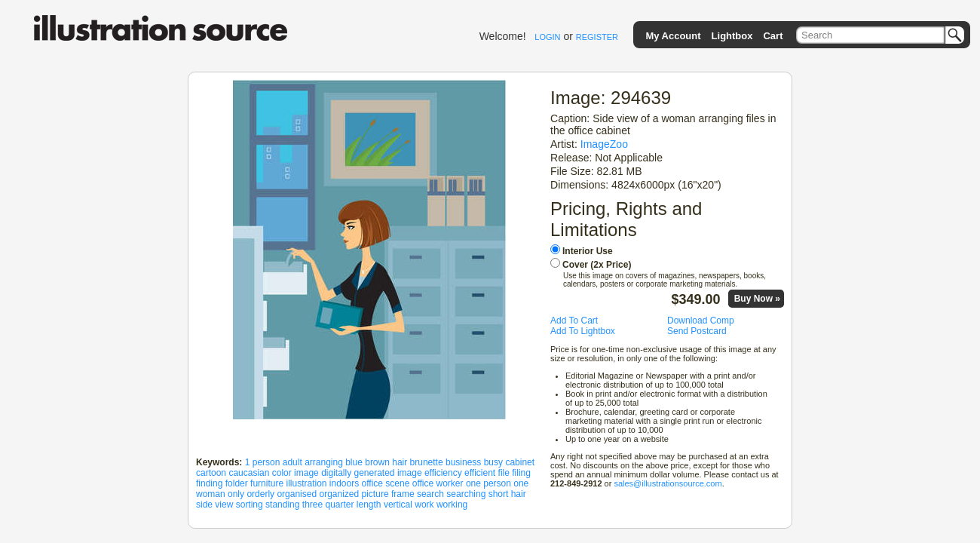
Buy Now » (757, 299)
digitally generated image (371, 473)
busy (493, 462)
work (424, 505)
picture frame (388, 494)
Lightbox (732, 36)
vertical (398, 505)
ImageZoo (604, 144)
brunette (427, 462)
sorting (250, 505)
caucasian (249, 473)
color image (296, 473)
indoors (344, 483)
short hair (507, 494)
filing (521, 473)
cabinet (520, 462)
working (452, 505)
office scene (386, 483)
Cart (773, 36)
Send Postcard (697, 331)
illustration (306, 483)
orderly (260, 494)
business (463, 462)
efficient (480, 473)
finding (209, 483)
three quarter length (342, 505)
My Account (673, 36)
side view (214, 505)
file (504, 473)
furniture (267, 483)
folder (237, 483)
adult (292, 462)
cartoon (211, 473)
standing (282, 505)
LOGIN (547, 37)
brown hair (386, 462)
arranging (324, 462)
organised (297, 494)
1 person (263, 462)
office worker (438, 483)
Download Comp (701, 321)
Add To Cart (574, 321)
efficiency (443, 473)
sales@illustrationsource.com (668, 483)
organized (339, 494)
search (430, 494)
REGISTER (597, 37)
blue (354, 462)
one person (488, 483)
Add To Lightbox (583, 331)
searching (466, 494)
